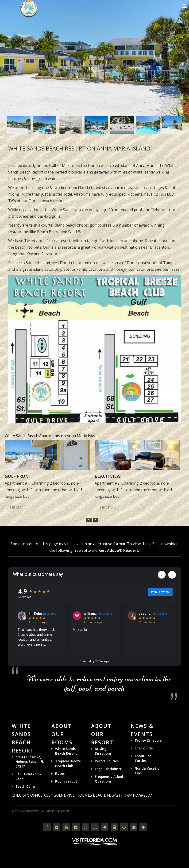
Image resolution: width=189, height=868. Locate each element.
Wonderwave (30, 811)
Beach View (108, 476)
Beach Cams (25, 786)
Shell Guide (144, 748)
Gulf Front (18, 476)
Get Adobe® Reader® (119, 550)
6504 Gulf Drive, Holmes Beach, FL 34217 (30, 762)
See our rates (167, 269)
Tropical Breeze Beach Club (68, 763)
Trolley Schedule (148, 740)
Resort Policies (107, 761)
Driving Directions (103, 751)
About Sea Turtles (143, 758)
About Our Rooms (62, 734)
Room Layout (66, 781)
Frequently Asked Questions (109, 779)
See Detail (18, 507)
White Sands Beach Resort (66, 751)
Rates (60, 773)
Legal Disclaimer (108, 769)
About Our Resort (102, 734)
